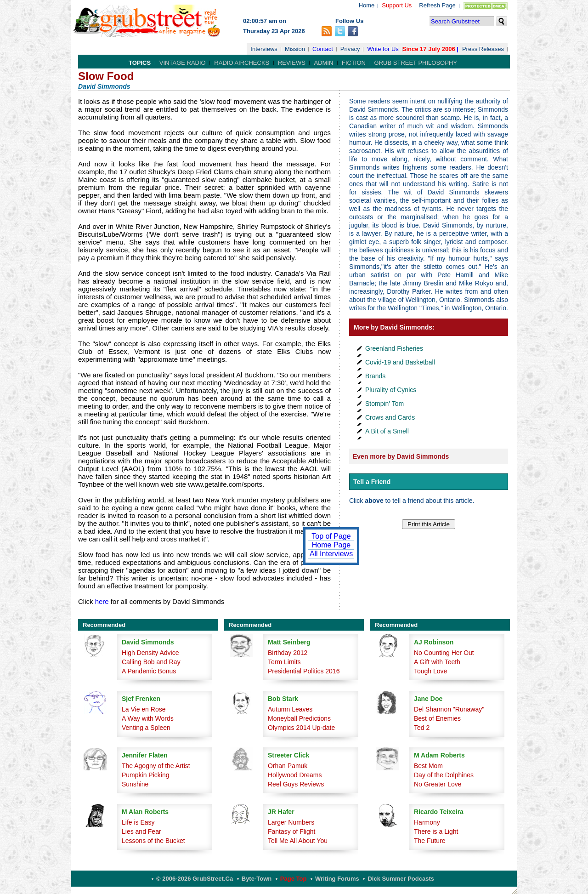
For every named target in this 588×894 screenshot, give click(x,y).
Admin (323, 63)
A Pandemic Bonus (149, 671)
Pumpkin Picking (146, 775)
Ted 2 (422, 728)
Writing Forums (337, 879)
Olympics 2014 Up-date (301, 728)
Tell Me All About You (298, 841)
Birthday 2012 (288, 653)
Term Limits (284, 662)
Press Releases (483, 49)
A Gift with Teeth (437, 662)
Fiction (354, 63)
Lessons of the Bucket (153, 841)
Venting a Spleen (146, 728)
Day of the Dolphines (444, 775)
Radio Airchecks (242, 63)
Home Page (331, 545)
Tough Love (430, 671)
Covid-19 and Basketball (400, 362)
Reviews (292, 63)
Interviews (264, 49)
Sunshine (135, 784)
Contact (323, 49)
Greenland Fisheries (394, 348)
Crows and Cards (390, 417)
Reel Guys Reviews (296, 784)
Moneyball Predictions (299, 718)
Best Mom (428, 766)
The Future (430, 841)
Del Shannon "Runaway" (449, 709)
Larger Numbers (291, 822)
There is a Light (436, 831)
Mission (295, 49)
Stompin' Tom (384, 404)
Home (367, 5)
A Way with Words (148, 718)
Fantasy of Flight (292, 831)
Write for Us (383, 49)
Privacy (350, 49)
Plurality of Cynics (391, 390)
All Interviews (331, 554)
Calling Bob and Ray (151, 662)
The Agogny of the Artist (156, 766)
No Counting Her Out (444, 653)
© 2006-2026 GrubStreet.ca (195, 879)
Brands (375, 376)
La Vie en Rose (144, 709)
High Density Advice (150, 653)
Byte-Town (257, 879)
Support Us (397, 5)
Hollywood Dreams (295, 775)
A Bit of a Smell (387, 431)
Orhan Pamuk (288, 766)
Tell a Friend (372, 482)
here (102, 601)
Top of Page (331, 536)
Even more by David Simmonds (401, 456)
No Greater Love (438, 784)
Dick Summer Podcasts (401, 879)
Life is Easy (138, 822)
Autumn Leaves (290, 709)
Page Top (294, 879)
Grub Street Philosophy (416, 63)
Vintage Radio (183, 63)
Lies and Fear (141, 831)
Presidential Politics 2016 (304, 671)
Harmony (427, 822)
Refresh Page (437, 5)
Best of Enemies (437, 718)
